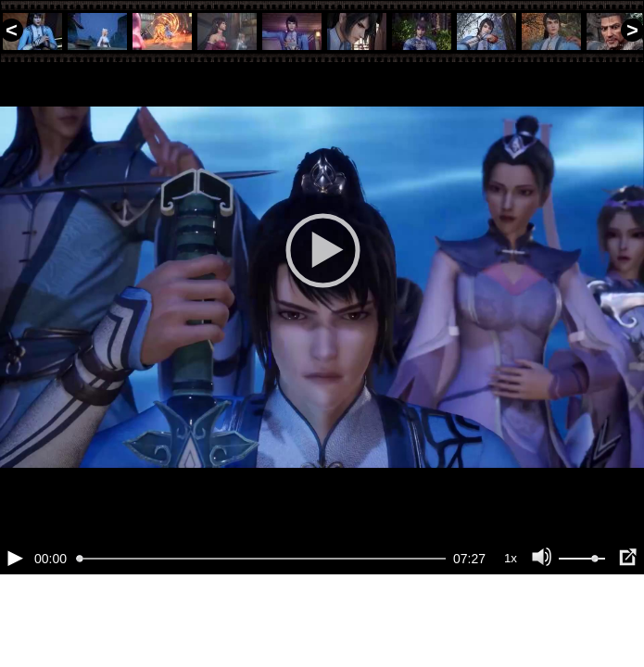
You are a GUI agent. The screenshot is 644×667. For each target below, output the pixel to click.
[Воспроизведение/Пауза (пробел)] (15, 621)
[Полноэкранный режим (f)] (627, 621)
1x (511, 621)
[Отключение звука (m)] (542, 621)
